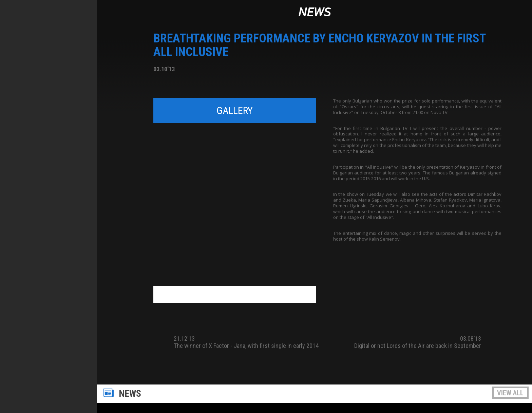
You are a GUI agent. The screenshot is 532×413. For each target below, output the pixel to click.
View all (510, 393)
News (315, 13)
